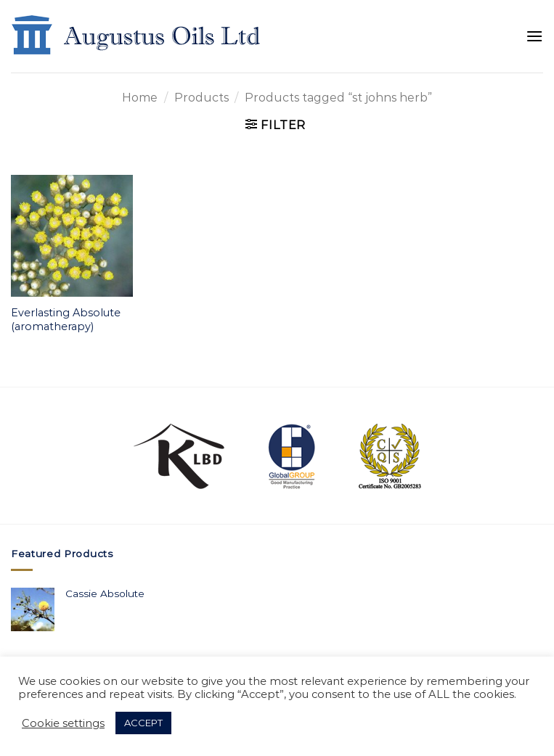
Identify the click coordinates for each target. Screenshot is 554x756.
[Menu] (534, 36)
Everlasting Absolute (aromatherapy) (66, 320)
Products (201, 98)
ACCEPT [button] (143, 723)
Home (140, 98)
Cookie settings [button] (63, 723)
